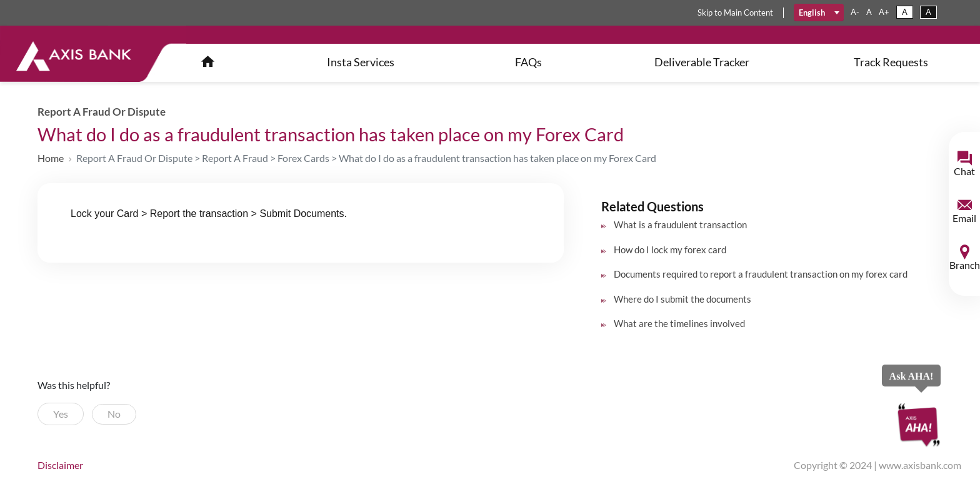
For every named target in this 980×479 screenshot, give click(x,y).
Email (964, 218)
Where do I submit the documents (682, 299)
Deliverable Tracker (702, 62)
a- (855, 12)
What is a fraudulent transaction (680, 224)
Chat (964, 171)
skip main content (735, 13)
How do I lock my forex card (670, 250)
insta (361, 62)
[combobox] (819, 13)
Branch (965, 265)
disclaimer (60, 465)
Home (51, 158)
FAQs (528, 62)
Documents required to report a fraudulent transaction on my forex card (761, 274)
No (114, 414)
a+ (884, 12)
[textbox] (819, 13)
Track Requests (891, 62)
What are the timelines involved (679, 323)
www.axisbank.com (920, 465)
